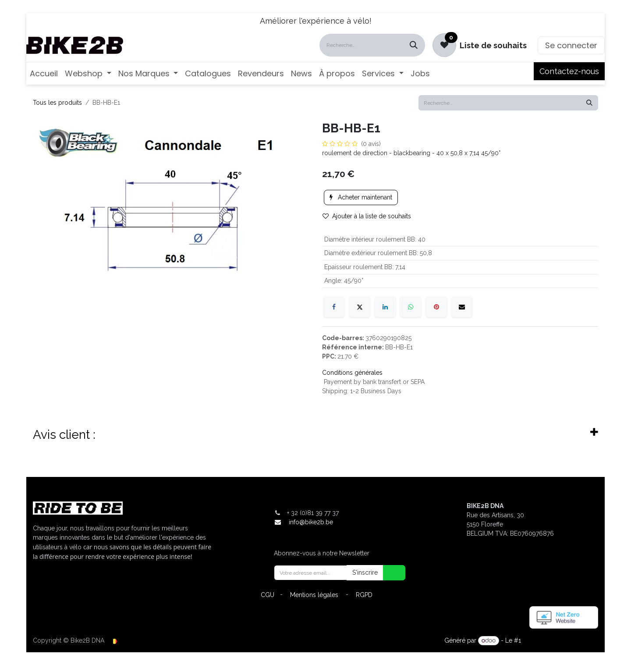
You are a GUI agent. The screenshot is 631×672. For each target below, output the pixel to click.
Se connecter (571, 45)
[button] (389, 573)
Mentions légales (314, 595)
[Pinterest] (436, 307)
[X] (360, 307)
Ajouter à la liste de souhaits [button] (367, 216)
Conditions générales (352, 373)
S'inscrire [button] (365, 572)
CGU (268, 595)
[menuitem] (44, 73)
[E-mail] (462, 307)
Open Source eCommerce (560, 640)
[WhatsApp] (411, 307)
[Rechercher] (414, 45)
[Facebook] (334, 307)
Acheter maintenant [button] (361, 197)
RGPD (364, 595)
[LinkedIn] (385, 307)
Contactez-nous (569, 71)
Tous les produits (57, 103)
